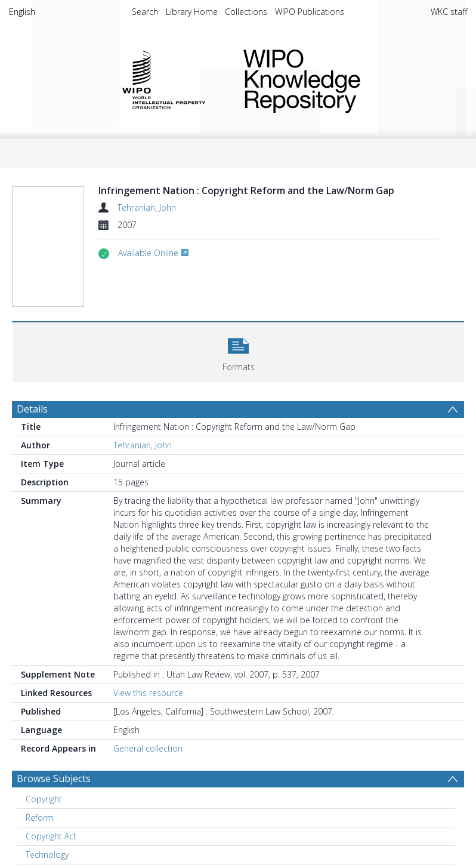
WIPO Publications (310, 12)
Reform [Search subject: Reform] (40, 818)
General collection (148, 748)
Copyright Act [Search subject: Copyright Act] (51, 836)
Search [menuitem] (145, 12)
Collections (246, 12)
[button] (238, 351)
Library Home (192, 12)
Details (32, 409)
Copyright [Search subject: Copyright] (44, 799)
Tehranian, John (147, 207)
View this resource (148, 693)
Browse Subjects (54, 778)
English (22, 12)
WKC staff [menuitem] (449, 12)
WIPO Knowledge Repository (346, 79)
